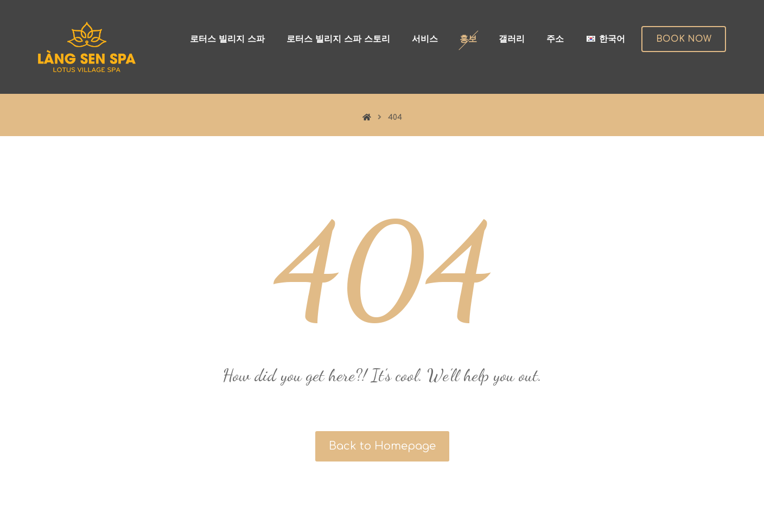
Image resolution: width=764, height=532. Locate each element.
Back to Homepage (382, 446)
